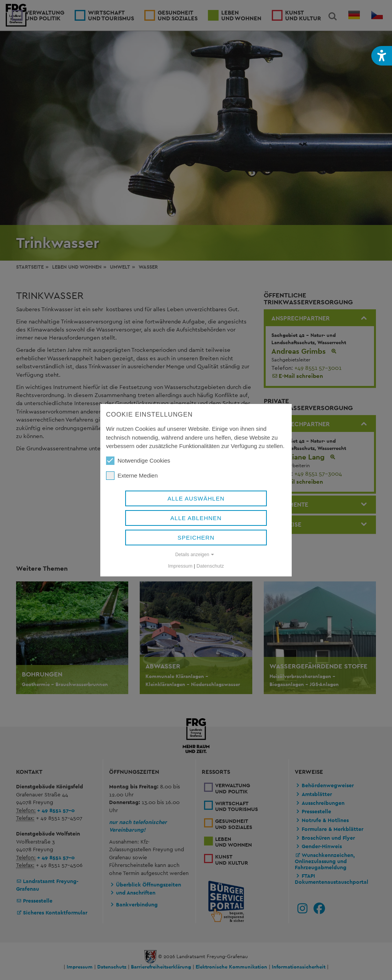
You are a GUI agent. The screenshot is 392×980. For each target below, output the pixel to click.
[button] (382, 56)
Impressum (180, 566)
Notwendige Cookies (138, 461)
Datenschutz (210, 566)
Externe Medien (132, 476)
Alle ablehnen (196, 518)
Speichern (196, 538)
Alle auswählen (196, 498)
